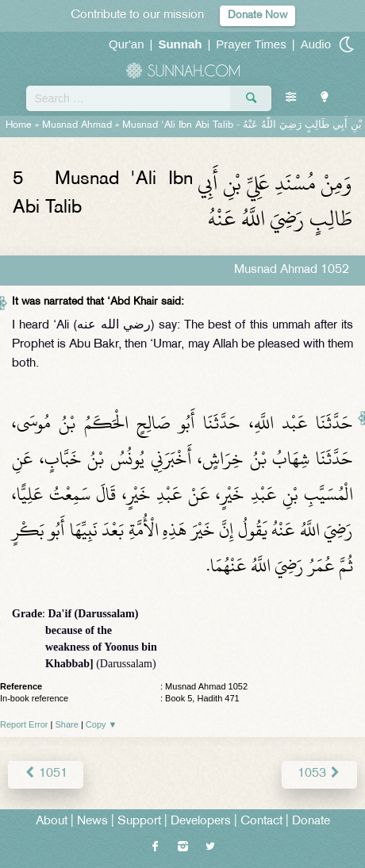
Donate (311, 822)
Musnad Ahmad (77, 125)
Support (139, 822)
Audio (316, 44)
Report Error (24, 724)
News (92, 822)
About (52, 822)
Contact (261, 822)
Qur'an (127, 44)
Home (19, 125)
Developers (201, 822)
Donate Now (257, 15)
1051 (46, 774)
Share (67, 724)
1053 (319, 774)
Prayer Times (251, 44)
